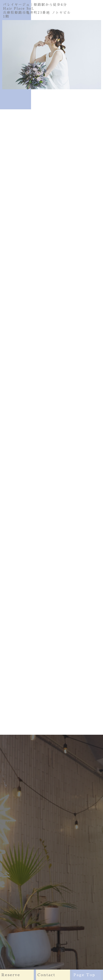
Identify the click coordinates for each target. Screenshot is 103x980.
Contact (55, 975)
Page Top (88, 975)
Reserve (19, 975)
